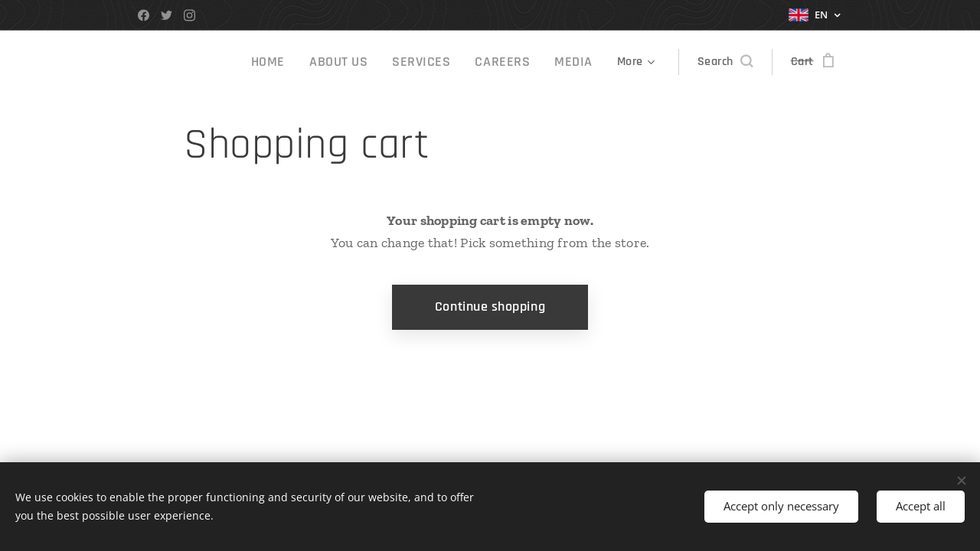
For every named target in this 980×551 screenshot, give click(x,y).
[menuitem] (296, 62)
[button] (725, 62)
